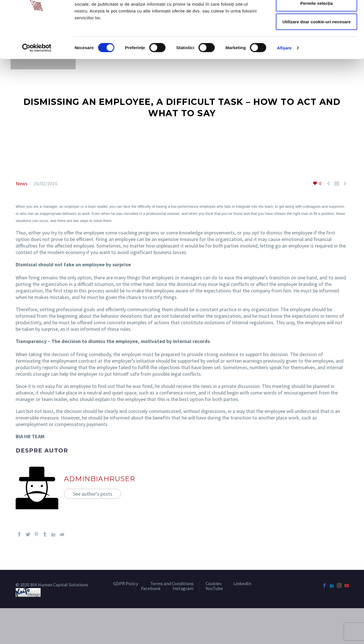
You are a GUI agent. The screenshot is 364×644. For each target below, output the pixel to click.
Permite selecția (317, 34)
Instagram (183, 589)
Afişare (284, 78)
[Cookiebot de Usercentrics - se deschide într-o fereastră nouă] (37, 78)
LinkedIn (242, 584)
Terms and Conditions (172, 584)
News (22, 183)
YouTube (214, 589)
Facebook (151, 589)
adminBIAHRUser (100, 479)
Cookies (214, 584)
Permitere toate (316, 15)
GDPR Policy (126, 584)
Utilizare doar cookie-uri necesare (317, 52)
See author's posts (93, 494)
